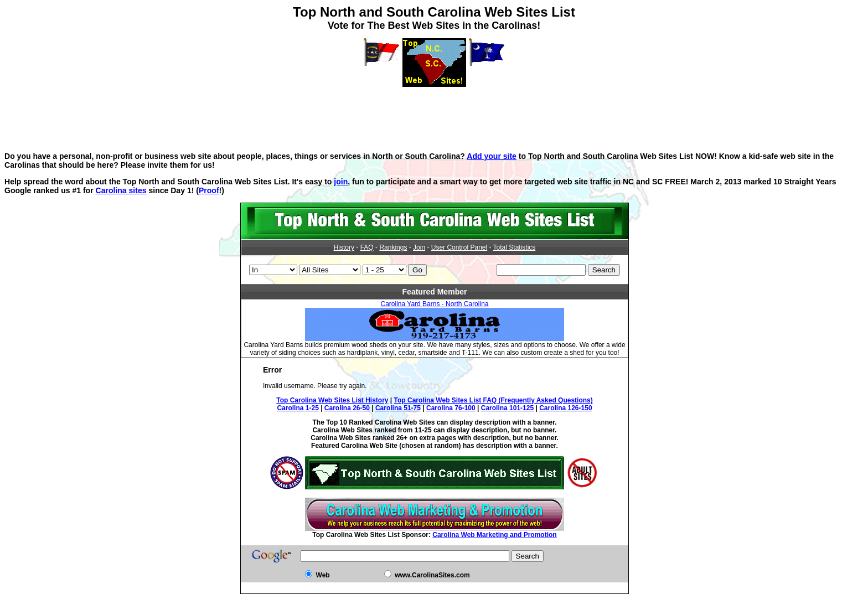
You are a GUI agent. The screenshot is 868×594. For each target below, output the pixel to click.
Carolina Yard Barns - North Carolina (435, 304)
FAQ (367, 247)
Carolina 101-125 (507, 408)
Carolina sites (121, 190)
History (344, 247)
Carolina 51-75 (398, 408)
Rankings (393, 247)
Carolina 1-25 (298, 408)
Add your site (492, 156)
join (341, 182)
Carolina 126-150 (565, 408)
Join (419, 247)
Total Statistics (515, 247)
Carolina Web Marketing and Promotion (494, 535)
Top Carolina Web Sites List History (332, 400)
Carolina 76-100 (451, 408)
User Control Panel (459, 247)
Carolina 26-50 (347, 408)
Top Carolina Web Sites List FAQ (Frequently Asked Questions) (494, 400)
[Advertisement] (434, 112)
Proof (209, 190)
